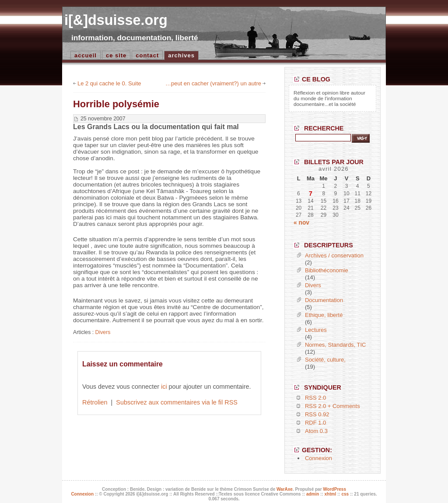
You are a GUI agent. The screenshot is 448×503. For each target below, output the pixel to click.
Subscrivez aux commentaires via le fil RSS (177, 402)
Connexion (318, 458)
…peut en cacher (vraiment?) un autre (213, 83)
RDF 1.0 (315, 423)
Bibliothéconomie (327, 270)
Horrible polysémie (116, 104)
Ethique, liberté (324, 315)
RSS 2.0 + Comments (332, 406)
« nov (301, 223)
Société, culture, (325, 360)
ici (164, 387)
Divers (103, 332)
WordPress (334, 489)
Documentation (324, 300)
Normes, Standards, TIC (335, 345)
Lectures (316, 330)
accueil (86, 55)
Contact (147, 55)
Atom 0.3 (316, 431)
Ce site (116, 55)
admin (313, 494)
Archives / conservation (334, 255)
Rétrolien (95, 402)
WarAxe (285, 489)
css (345, 494)
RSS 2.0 (315, 398)
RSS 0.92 (317, 414)
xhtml (331, 494)
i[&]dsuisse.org (116, 20)
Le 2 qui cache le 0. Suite (109, 83)
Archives (181, 55)
